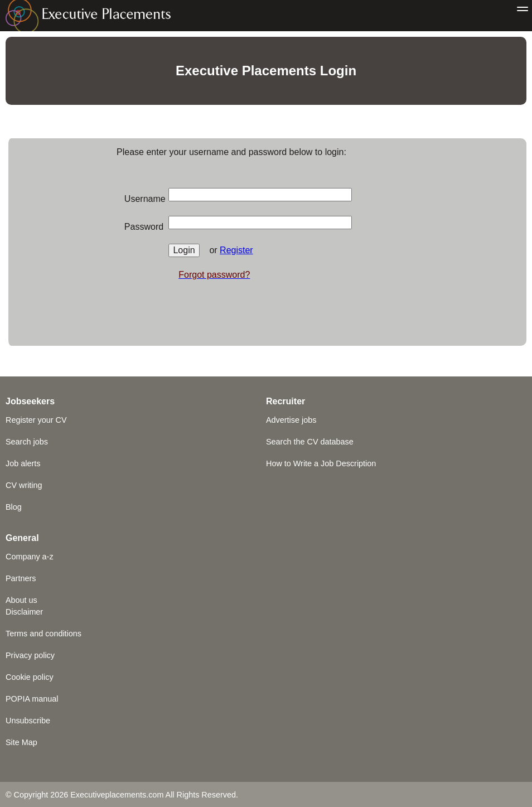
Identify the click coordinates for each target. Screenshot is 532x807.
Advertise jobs (291, 420)
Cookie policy (30, 677)
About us (21, 600)
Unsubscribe (28, 721)
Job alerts (23, 463)
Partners (21, 578)
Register (236, 250)
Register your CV (36, 420)
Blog (14, 507)
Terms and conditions (43, 634)
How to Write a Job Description (321, 463)
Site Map (21, 742)
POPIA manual (32, 699)
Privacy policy (30, 655)
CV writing (24, 485)
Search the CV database (310, 442)
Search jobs (27, 442)
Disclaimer (24, 612)
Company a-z (30, 557)
